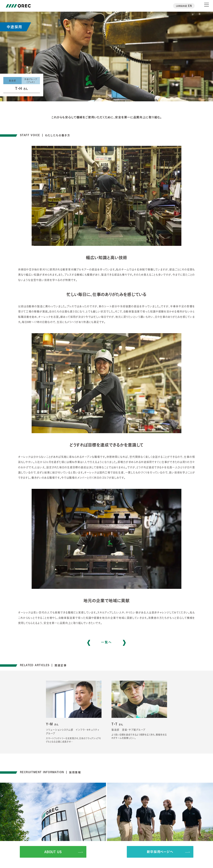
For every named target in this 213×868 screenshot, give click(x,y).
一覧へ (107, 643)
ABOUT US (64, 852)
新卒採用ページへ (168, 852)
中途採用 (14, 27)
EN (184, 6)
